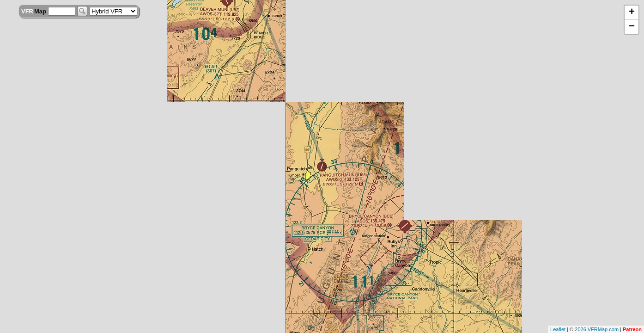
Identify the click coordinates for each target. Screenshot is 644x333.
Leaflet (558, 329)
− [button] (632, 27)
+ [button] (632, 12)
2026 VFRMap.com (597, 329)
